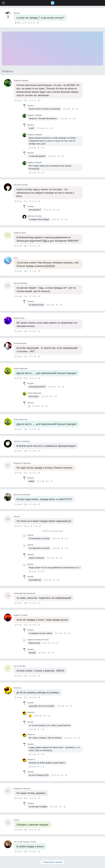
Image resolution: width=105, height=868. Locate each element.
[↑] (29, 23)
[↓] (34, 23)
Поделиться (38, 23)
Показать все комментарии (53, 531)
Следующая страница (52, 862)
